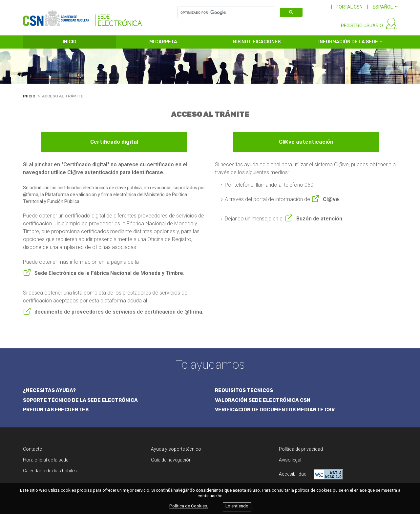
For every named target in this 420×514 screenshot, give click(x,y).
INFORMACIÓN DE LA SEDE (348, 42)
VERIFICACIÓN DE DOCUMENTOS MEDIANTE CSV (275, 410)
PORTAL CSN (349, 7)
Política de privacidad (301, 449)
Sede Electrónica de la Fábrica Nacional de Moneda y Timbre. (109, 273)
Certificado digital (114, 142)
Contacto (33, 449)
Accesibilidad (311, 474)
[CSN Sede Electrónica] (83, 15)
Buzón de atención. (320, 219)
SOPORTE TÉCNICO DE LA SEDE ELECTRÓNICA (80, 400)
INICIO (70, 42)
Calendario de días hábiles (50, 471)
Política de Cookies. (189, 506)
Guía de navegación (171, 460)
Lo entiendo (237, 506)
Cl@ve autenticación (306, 142)
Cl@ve (331, 199)
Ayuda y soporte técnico (176, 449)
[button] (385, 7)
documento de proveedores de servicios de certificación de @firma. (119, 312)
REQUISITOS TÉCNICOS (244, 390)
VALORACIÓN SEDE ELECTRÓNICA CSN (263, 400)
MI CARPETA (163, 42)
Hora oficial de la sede (46, 460)
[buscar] (226, 12)
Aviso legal (290, 460)
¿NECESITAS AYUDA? (49, 390)
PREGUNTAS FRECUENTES (56, 410)
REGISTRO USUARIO (362, 26)
